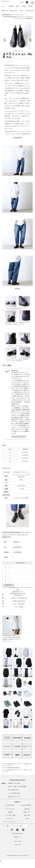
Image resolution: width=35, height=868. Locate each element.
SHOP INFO (13, 11)
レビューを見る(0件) (19, 604)
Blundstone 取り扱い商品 (19, 437)
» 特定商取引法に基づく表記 (17, 593)
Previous (6, 40)
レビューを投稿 (19, 607)
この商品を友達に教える (19, 601)
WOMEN (11, 6)
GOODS (30, 6)
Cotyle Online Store (12, 855)
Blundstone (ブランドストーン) (13, 15)
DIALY (22, 11)
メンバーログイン (10, 809)
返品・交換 (27, 815)
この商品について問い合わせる (19, 598)
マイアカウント (10, 818)
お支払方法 (27, 809)
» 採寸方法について (17, 591)
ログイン (21, 2)
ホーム (4, 764)
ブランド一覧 (18, 841)
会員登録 (10, 812)
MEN (18, 6)
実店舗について (18, 837)
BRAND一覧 (5, 11)
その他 (27, 818)
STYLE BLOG (30, 11)
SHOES (24, 6)
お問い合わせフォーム (14, 797)
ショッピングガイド (26, 805)
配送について (27, 812)
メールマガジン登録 (10, 815)
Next (29, 40)
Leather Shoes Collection (13, 768)
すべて (3, 6)
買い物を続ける (19, 595)
